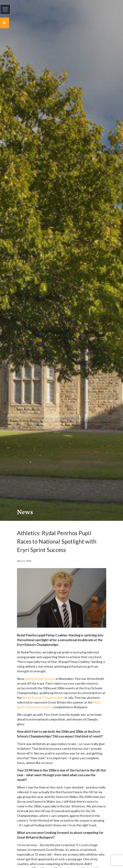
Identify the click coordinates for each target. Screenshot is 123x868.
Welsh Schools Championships (43, 698)
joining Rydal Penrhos (40, 679)
